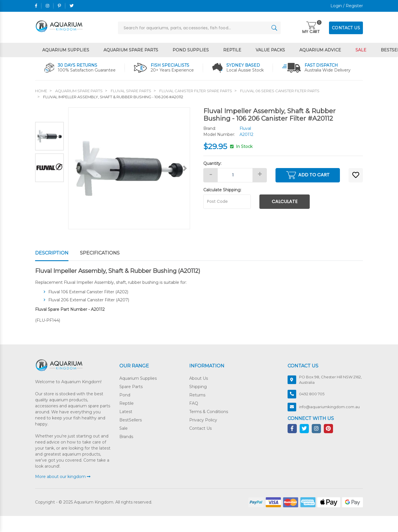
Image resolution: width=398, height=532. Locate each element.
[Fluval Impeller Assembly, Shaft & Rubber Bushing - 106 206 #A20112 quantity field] (235, 175)
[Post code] (227, 202)
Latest (126, 412)
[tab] (58, 253)
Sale (361, 50)
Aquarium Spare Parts (131, 50)
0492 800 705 (312, 394)
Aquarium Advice (320, 50)
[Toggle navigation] (311, 28)
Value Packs (270, 50)
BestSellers (131, 420)
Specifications (100, 253)
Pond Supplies (191, 50)
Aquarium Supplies (66, 50)
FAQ (194, 403)
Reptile (232, 50)
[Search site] (274, 28)
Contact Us (200, 428)
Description (52, 253)
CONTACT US (346, 28)
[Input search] (199, 28)
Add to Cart (308, 175)
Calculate (285, 202)
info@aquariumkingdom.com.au (329, 407)
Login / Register (347, 6)
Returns (197, 395)
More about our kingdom (63, 477)
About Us (199, 378)
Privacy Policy (203, 420)
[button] (356, 175)
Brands (126, 437)
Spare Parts (131, 387)
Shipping (198, 387)
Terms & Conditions (209, 412)
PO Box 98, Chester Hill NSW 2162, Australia (330, 380)
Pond (125, 395)
